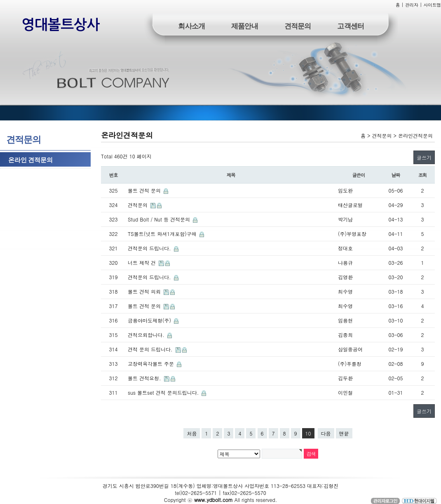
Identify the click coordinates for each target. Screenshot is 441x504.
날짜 (396, 175)
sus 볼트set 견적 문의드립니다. (164, 392)
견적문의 (298, 26)
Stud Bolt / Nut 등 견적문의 (160, 219)
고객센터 (351, 26)
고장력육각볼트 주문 (152, 364)
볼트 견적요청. (145, 378)
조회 (423, 175)
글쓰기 (424, 157)
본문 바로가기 (0, 0)
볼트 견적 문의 (145, 190)
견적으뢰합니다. (147, 335)
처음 (192, 433)
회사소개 (191, 26)
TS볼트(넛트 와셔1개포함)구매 (163, 234)
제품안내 (245, 26)
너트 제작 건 (143, 263)
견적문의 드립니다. (150, 248)
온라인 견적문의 (30, 159)
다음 (326, 433)
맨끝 (344, 433)
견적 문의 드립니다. (151, 349)
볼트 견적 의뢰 (145, 291)
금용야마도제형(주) (150, 320)
